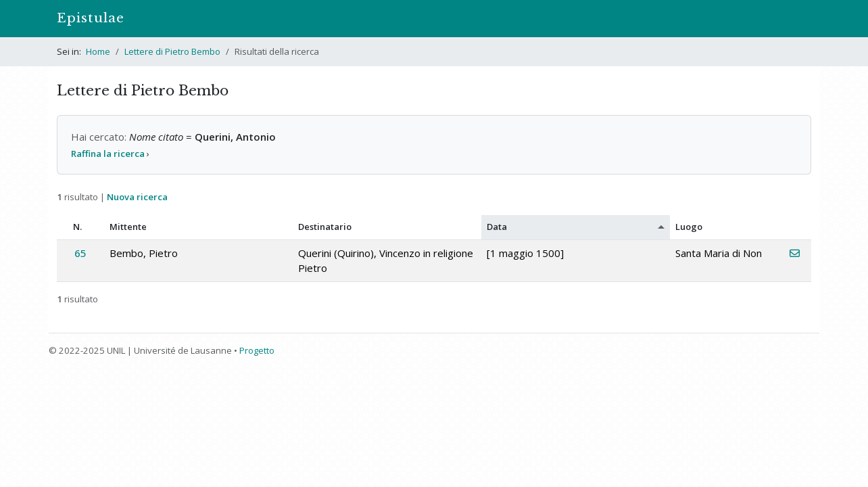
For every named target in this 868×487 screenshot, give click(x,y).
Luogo (689, 227)
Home (98, 51)
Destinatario (325, 227)
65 (80, 253)
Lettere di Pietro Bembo (172, 51)
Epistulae (91, 18)
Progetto (257, 350)
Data (497, 227)
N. (77, 227)
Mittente (128, 227)
